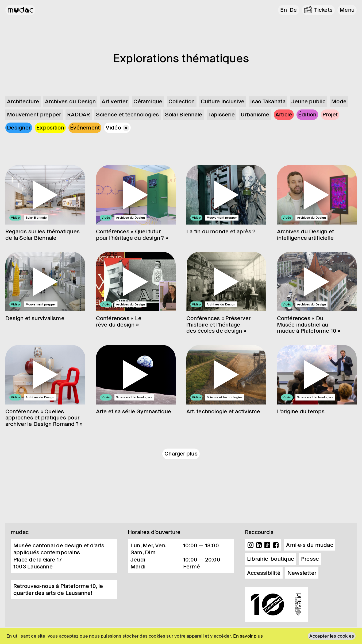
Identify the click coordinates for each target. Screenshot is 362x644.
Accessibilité (264, 573)
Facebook (276, 545)
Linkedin (259, 545)
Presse (310, 559)
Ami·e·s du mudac (310, 545)
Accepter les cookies (332, 636)
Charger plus (181, 454)
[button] (347, 10)
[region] (181, 636)
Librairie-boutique (271, 559)
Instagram (251, 545)
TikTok (267, 545)
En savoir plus (248, 636)
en (284, 10)
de (293, 10)
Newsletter (302, 573)
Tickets (324, 10)
